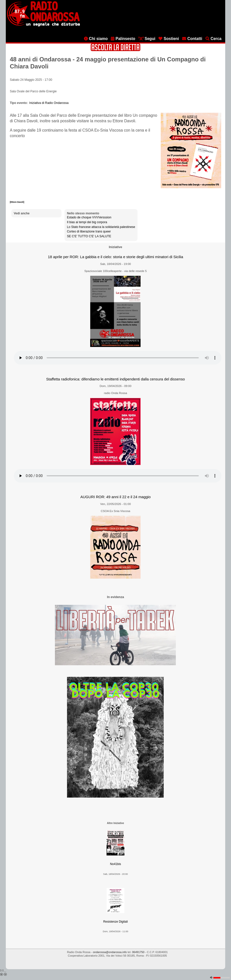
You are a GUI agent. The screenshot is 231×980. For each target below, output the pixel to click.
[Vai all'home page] (43, 25)
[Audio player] (118, 358)
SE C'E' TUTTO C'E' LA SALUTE (89, 236)
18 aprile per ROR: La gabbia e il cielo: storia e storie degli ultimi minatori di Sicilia (115, 257)
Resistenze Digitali (115, 922)
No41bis (115, 864)
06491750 (138, 952)
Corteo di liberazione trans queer (89, 231)
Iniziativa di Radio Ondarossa (49, 103)
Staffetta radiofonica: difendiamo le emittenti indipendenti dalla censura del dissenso (115, 379)
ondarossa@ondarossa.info (110, 952)
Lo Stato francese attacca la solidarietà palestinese (101, 227)
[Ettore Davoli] (17, 202)
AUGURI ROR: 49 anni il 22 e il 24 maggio (115, 497)
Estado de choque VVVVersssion (89, 217)
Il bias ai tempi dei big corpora (87, 222)
